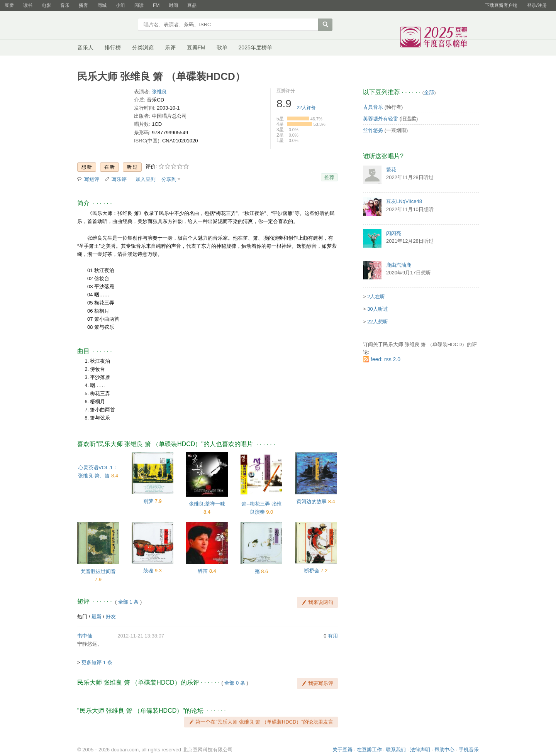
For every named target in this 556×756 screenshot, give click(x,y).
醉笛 (203, 571)
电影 (46, 5)
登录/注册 (537, 5)
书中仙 (85, 636)
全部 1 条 (128, 602)
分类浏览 (143, 47)
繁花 (391, 170)
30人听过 (377, 309)
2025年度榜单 (255, 47)
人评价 (306, 108)
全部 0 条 (235, 683)
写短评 (92, 179)
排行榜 (113, 47)
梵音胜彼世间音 (98, 571)
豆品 (192, 5)
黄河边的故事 (312, 501)
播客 (83, 5)
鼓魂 (148, 571)
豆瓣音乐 (105, 25)
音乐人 (85, 47)
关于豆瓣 (342, 750)
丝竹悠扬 (373, 130)
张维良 (159, 92)
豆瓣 (9, 5)
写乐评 (119, 179)
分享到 (169, 179)
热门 (82, 616)
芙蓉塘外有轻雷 (381, 119)
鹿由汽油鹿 (399, 265)
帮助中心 (444, 750)
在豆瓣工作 (369, 750)
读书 (28, 5)
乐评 (170, 47)
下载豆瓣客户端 (501, 5)
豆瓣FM (196, 47)
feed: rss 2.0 (386, 359)
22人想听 (377, 322)
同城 (102, 5)
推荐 (329, 177)
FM (156, 5)
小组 (120, 5)
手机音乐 (469, 750)
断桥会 (312, 571)
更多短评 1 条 (97, 662)
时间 (173, 5)
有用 (333, 636)
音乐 (65, 5)
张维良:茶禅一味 (207, 504)
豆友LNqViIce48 (404, 201)
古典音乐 (373, 107)
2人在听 (376, 297)
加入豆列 (146, 179)
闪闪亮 (394, 233)
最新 (97, 616)
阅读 (139, 5)
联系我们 (396, 750)
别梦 (148, 501)
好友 (111, 616)
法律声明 (420, 750)
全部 (429, 92)
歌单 (222, 47)
